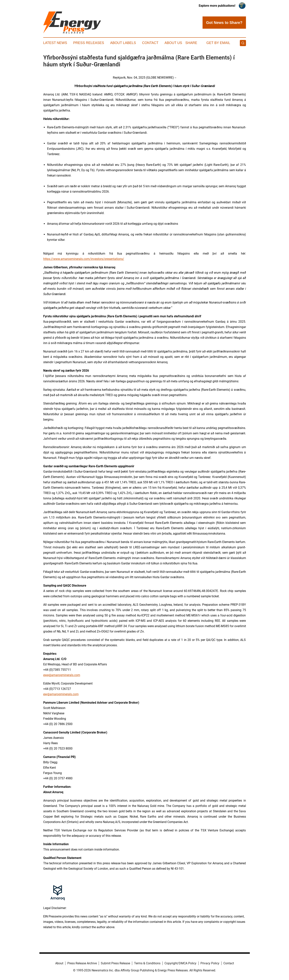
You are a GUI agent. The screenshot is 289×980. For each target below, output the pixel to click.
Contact (150, 43)
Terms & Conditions (147, 963)
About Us (173, 43)
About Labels (123, 43)
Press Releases (89, 43)
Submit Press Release (115, 963)
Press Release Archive (82, 963)
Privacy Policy (210, 963)
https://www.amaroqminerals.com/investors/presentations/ (84, 259)
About (59, 963)
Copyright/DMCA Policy (180, 963)
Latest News (55, 43)
